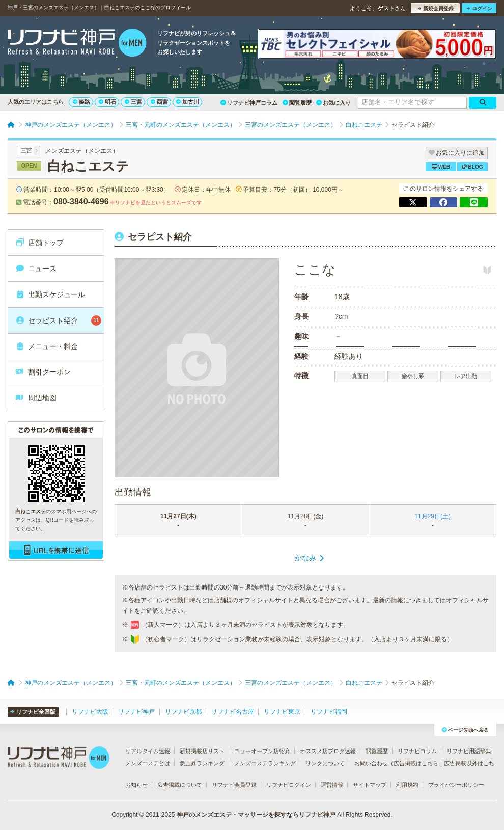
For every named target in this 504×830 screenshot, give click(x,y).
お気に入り (333, 103)
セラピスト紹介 (58, 320)
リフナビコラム (417, 751)
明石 (107, 102)
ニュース (36, 269)
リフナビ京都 (183, 712)
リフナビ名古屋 (233, 712)
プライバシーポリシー (456, 785)
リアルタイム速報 (148, 751)
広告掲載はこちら (416, 763)
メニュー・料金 (47, 346)
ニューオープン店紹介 (262, 751)
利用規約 (407, 785)
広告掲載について (180, 785)
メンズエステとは (148, 763)
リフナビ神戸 (136, 712)
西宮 (159, 102)
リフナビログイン (289, 785)
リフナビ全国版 (33, 712)
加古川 (188, 102)
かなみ (305, 558)
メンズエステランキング (265, 763)
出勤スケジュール (50, 294)
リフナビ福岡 (329, 712)
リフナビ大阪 (90, 712)
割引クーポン (43, 372)
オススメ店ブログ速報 (328, 751)
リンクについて (325, 763)
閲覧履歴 (297, 103)
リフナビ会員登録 (234, 785)
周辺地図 (36, 398)
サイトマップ (370, 785)
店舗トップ (39, 243)
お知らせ (136, 785)
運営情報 (332, 785)
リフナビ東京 (282, 712)
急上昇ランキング (202, 763)
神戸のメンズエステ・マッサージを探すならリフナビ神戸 (256, 815)
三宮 (133, 102)
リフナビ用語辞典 (469, 751)
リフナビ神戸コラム (249, 103)
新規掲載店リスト (202, 751)
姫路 (81, 102)
